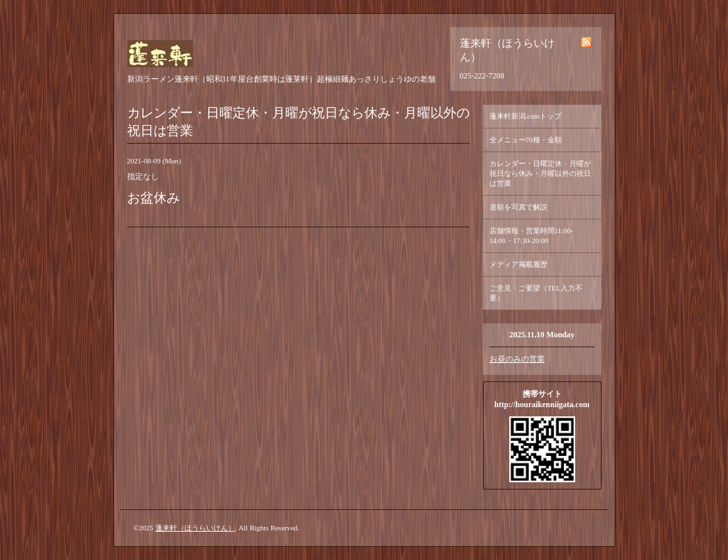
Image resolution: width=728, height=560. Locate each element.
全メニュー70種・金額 (526, 140)
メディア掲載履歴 (518, 264)
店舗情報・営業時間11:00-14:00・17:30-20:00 (531, 236)
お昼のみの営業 (517, 359)
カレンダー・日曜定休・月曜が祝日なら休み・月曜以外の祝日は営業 (540, 173)
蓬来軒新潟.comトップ (526, 116)
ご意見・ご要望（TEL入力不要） (536, 293)
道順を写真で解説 (518, 207)
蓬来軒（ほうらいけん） (195, 528)
